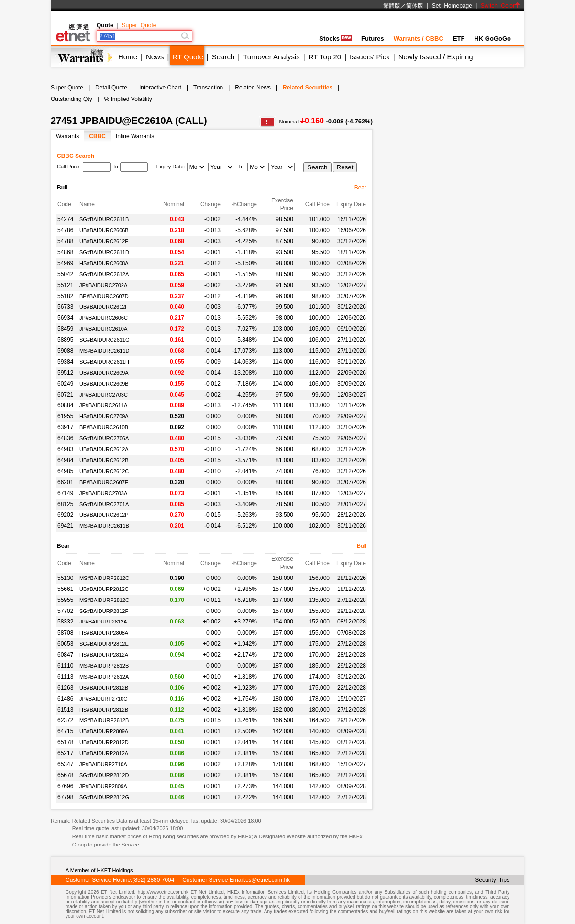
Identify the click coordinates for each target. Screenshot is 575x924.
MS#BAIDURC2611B (104, 526)
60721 (65, 395)
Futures (373, 39)
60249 (65, 384)
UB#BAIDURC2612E (104, 241)
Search (223, 57)
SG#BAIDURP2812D (104, 775)
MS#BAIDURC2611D (105, 351)
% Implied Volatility (128, 99)
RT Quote (188, 57)
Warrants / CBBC (419, 39)
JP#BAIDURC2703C (104, 395)
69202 (65, 515)
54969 (65, 263)
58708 (65, 633)
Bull (362, 546)
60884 (65, 405)
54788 (65, 241)
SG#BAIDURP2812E (104, 644)
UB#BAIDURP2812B (104, 688)
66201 (65, 482)
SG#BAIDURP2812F (104, 611)
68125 (65, 504)
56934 (65, 318)
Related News (253, 88)
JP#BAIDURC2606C (104, 318)
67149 (65, 493)
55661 (65, 589)
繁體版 (392, 6)
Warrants (67, 136)
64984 (65, 460)
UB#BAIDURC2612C (104, 471)
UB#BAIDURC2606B (104, 230)
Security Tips (492, 880)
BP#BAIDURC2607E (104, 482)
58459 (65, 329)
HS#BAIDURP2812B (104, 710)
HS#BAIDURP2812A (104, 655)
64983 (65, 449)
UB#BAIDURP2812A (104, 753)
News (155, 57)
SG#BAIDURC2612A (104, 274)
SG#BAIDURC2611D (104, 252)
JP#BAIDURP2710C (103, 699)
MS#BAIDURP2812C (104, 600)
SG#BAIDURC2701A (104, 504)
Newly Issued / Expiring (436, 57)
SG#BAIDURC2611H (104, 362)
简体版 (415, 6)
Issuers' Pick (370, 57)
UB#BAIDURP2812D (104, 742)
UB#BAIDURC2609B (104, 384)
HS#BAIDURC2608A (104, 263)
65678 (65, 775)
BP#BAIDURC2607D (104, 296)
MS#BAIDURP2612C (104, 578)
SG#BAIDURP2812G (104, 797)
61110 (65, 666)
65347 (65, 764)
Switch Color (500, 6)
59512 (65, 373)
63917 (65, 427)
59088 (65, 351)
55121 (65, 285)
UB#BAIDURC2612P (104, 515)
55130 (65, 578)
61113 (65, 677)
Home (128, 57)
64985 (65, 471)
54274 (65, 219)
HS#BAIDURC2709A (104, 416)
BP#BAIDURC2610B (104, 427)
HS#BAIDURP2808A (104, 633)
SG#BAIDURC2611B (104, 219)
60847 (65, 655)
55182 (65, 296)
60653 (65, 644)
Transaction (208, 88)
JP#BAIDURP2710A (103, 764)
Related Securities (308, 88)
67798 (65, 797)
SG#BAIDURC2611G (105, 340)
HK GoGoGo (492, 39)
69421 (65, 526)
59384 (65, 362)
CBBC (97, 136)
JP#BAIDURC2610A (103, 329)
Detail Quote (111, 88)
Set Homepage (452, 6)
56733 (65, 307)
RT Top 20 (325, 57)
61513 (65, 710)
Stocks (335, 39)
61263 (65, 688)
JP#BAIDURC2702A (103, 285)
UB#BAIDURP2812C (104, 589)
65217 (65, 753)
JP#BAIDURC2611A (103, 405)
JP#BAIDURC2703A (103, 493)
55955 (65, 600)
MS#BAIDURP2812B (104, 666)
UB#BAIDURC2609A (104, 373)
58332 (65, 622)
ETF (459, 39)
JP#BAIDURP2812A (103, 622)
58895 (65, 340)
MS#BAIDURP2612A (104, 677)
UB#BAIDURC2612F (104, 307)
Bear (360, 188)
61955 (65, 416)
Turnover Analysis (271, 57)
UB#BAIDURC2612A (104, 449)
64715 (65, 731)
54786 (65, 230)
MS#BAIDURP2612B (104, 720)
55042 (65, 274)
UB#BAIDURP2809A (104, 731)
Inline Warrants (135, 136)
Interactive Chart (160, 88)
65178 (65, 742)
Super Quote (139, 25)
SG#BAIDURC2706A (104, 438)
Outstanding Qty (72, 99)
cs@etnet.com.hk (268, 880)
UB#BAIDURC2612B (104, 460)
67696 (65, 786)
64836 (65, 438)
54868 (65, 252)
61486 (65, 699)
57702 (65, 611)
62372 (65, 720)
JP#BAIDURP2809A (103, 786)
